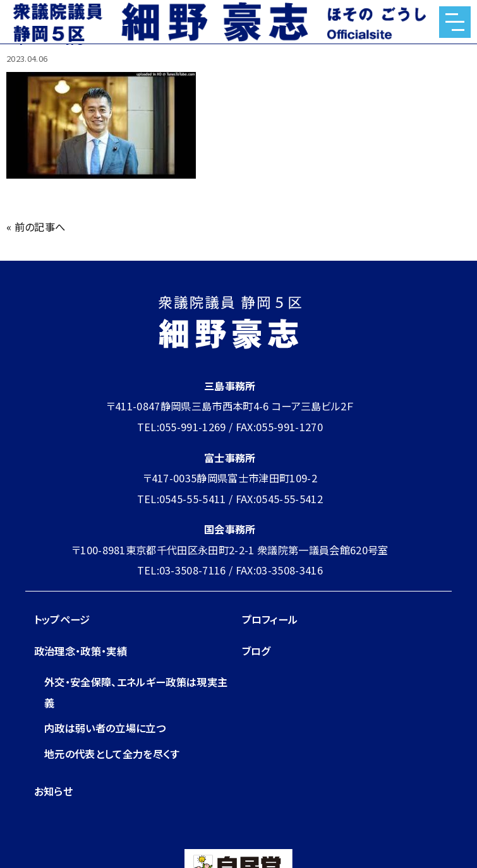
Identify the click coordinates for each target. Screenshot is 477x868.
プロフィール (270, 619)
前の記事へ (40, 227)
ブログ (256, 651)
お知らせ (53, 791)
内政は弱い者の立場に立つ (105, 728)
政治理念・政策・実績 (81, 651)
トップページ (62, 619)
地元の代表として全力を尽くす (112, 754)
